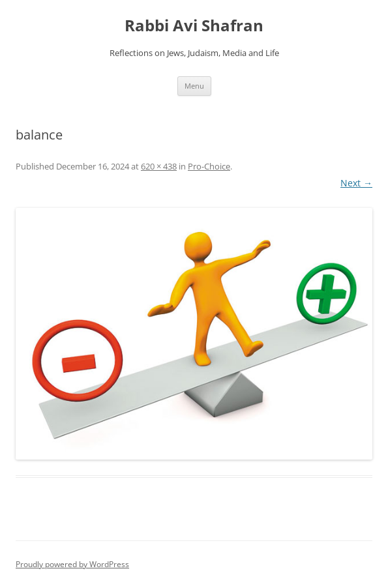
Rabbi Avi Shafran (194, 26)
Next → (356, 183)
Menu (194, 86)
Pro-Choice (209, 166)
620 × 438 (159, 166)
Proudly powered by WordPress (72, 564)
